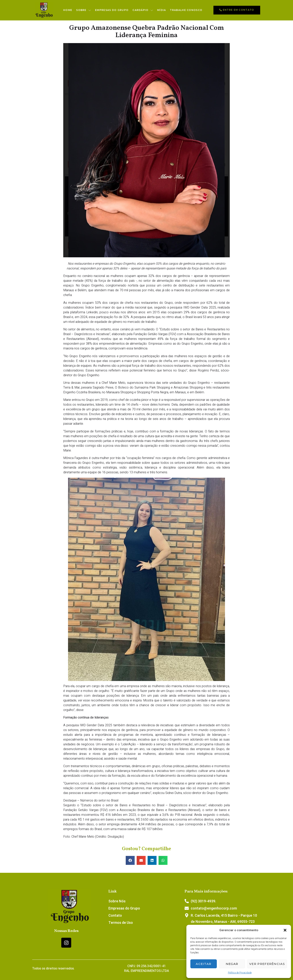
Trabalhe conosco (186, 10)
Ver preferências (267, 964)
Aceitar (203, 964)
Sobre (84, 10)
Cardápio (143, 10)
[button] (285, 930)
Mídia (162, 10)
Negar (232, 964)
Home (68, 10)
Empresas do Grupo (112, 10)
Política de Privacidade (240, 973)
